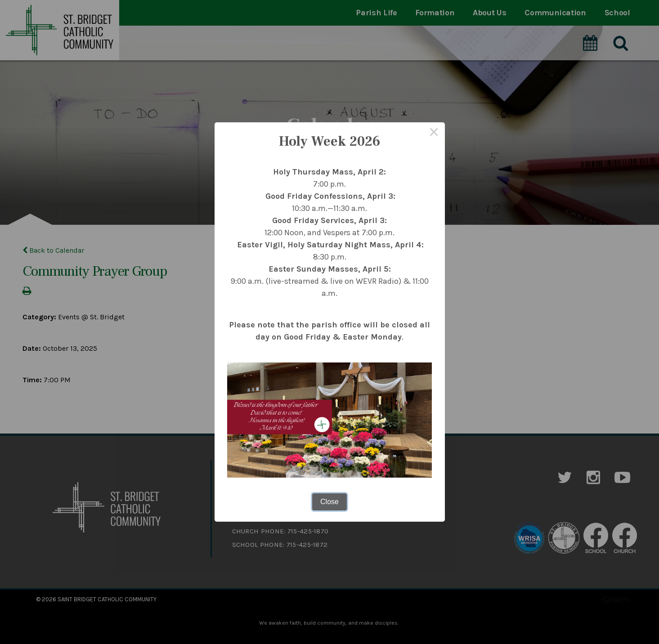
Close (329, 502)
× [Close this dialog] (434, 133)
